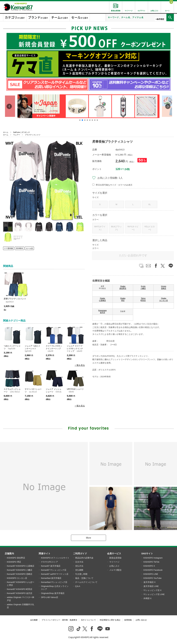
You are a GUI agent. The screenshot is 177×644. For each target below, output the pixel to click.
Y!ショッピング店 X (153, 590)
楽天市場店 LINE (151, 586)
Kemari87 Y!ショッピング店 (54, 570)
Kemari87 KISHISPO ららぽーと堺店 (21, 584)
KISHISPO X (149, 566)
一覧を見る (80, 365)
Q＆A (78, 586)
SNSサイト (147, 553)
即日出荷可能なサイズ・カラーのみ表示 (114, 185)
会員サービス (114, 553)
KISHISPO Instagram (153, 558)
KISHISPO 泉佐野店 (16, 558)
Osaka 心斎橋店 (102, 299)
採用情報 (128, 620)
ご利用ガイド (80, 553)
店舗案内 (9, 553)
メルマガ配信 (115, 570)
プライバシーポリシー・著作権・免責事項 (59, 620)
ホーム (6, 132)
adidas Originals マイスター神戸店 (20, 599)
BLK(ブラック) (116, 228)
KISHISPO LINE (151, 574)
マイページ (114, 562)
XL (150, 204)
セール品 (29, 248)
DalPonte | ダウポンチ (22, 132)
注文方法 (79, 562)
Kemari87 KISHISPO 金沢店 (20, 593)
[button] (80, 120)
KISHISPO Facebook (153, 570)
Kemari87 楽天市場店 (51, 566)
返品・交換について (84, 578)
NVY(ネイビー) (133, 228)
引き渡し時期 (81, 574)
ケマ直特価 (8, 248)
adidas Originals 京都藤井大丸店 (20, 606)
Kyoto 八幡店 (143, 287)
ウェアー (17, 135)
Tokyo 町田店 (143, 299)
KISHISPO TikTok (151, 562)
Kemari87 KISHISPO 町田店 (20, 589)
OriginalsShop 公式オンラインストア (55, 588)
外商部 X (147, 598)
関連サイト (45, 553)
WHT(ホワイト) (100, 228)
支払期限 (79, 570)
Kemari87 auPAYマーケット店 (55, 574)
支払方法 (79, 566)
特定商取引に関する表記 (110, 620)
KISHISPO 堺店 (14, 562)
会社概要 (34, 620)
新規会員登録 (115, 558)
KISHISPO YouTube (153, 578)
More (88, 538)
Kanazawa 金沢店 (103, 311)
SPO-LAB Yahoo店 (49, 597)
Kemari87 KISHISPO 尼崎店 (20, 574)
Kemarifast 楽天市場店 (51, 578)
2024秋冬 (19, 248)
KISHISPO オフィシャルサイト (55, 558)
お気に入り (114, 566)
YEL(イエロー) (150, 228)
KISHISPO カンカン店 (17, 578)
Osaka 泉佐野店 (123, 287)
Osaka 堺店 (123, 299)
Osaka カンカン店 (164, 299)
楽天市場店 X (150, 582)
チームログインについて (86, 582)
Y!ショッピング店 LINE (154, 594)
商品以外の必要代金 (84, 558)
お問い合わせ (141, 620)
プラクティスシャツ (33, 135)
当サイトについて (88, 620)
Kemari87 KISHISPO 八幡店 (20, 570)
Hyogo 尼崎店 (164, 287)
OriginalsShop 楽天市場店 (53, 593)
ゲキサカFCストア (49, 562)
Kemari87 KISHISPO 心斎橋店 (21, 566)
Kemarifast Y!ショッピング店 (54, 582)
